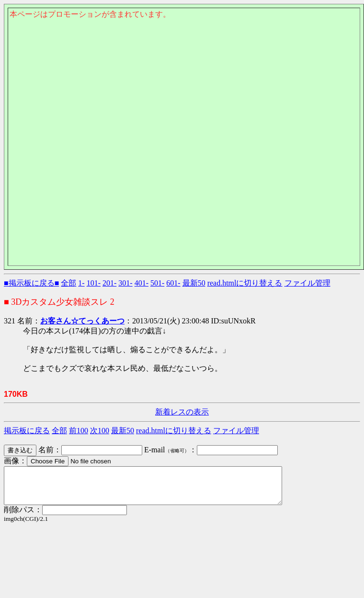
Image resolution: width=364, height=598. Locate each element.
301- (125, 283)
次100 (100, 431)
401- (142, 283)
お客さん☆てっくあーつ (82, 321)
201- (109, 283)
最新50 (194, 283)
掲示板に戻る (27, 431)
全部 (68, 283)
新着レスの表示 (182, 412)
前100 (79, 431)
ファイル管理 (307, 283)
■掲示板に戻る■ (31, 283)
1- (81, 283)
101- (94, 283)
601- (173, 283)
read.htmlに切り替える (245, 283)
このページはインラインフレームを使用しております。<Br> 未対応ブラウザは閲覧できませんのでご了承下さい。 (184, 70)
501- (157, 283)
